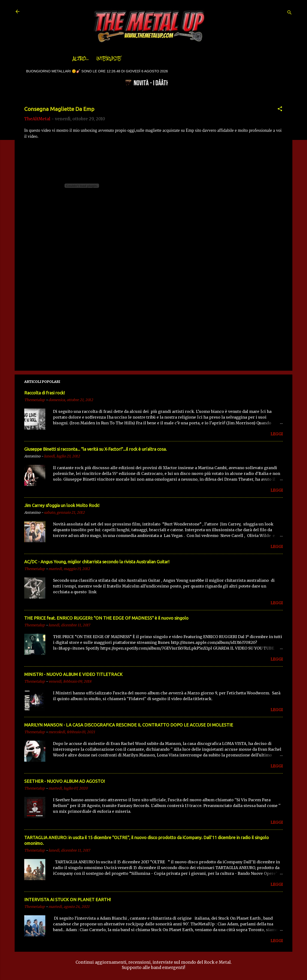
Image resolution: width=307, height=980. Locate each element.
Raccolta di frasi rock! (44, 393)
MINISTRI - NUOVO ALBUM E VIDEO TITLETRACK (73, 674)
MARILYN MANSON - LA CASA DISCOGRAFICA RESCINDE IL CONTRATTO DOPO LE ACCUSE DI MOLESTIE (129, 725)
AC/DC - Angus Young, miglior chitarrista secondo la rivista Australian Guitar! (97, 562)
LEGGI (277, 434)
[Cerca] (289, 13)
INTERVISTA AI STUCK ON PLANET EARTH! (68, 899)
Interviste (97, 59)
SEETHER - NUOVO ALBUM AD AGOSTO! (65, 781)
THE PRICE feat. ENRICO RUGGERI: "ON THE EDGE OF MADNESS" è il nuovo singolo (106, 618)
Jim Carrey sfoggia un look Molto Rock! (62, 505)
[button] (280, 110)
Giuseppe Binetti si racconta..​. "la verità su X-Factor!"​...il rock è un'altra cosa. (95, 449)
